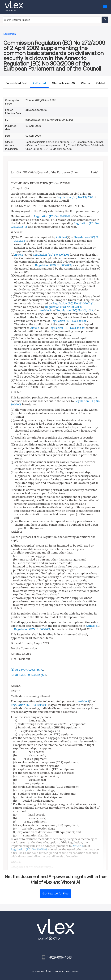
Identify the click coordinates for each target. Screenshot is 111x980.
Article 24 (46, 310)
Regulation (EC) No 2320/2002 (71, 303)
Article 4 (61, 237)
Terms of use (38, 971)
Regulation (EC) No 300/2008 (75, 197)
